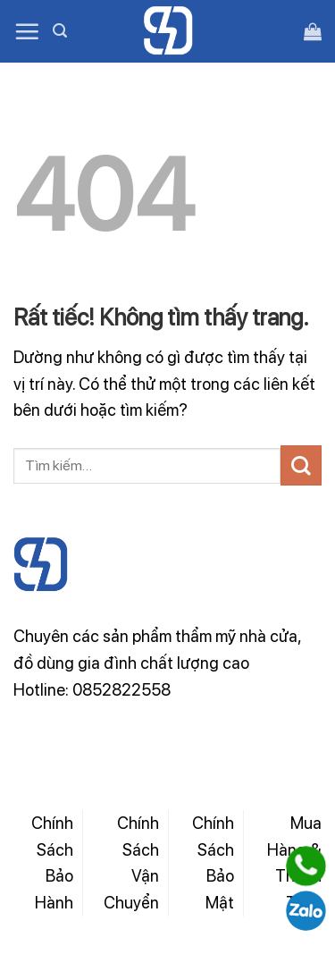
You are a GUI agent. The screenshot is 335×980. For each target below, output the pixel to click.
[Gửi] (301, 465)
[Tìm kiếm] (60, 31)
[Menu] (27, 31)
